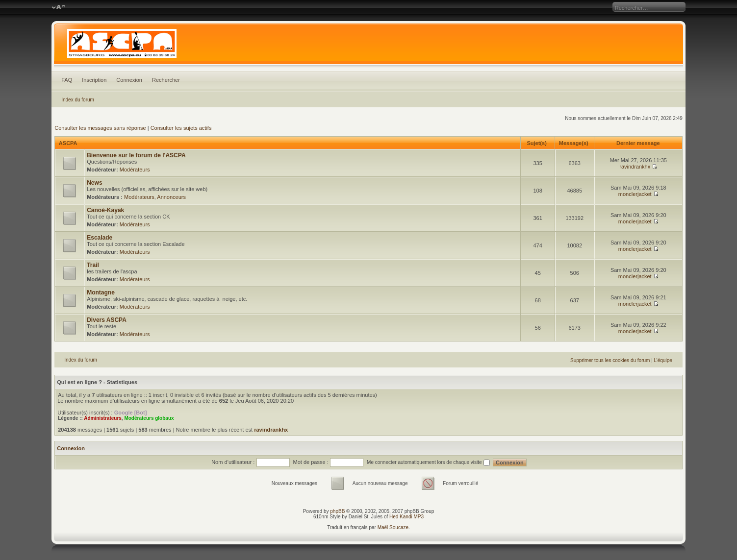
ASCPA (68, 143)
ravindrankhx (635, 167)
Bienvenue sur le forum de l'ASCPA (136, 155)
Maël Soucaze (393, 527)
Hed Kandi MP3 (407, 517)
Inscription (94, 80)
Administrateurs (103, 418)
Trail (93, 265)
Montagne (101, 292)
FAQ (67, 80)
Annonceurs (171, 197)
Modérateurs (135, 170)
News (94, 183)
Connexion (129, 80)
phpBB (337, 511)
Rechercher (166, 80)
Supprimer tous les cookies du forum (610, 360)
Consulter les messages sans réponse (100, 128)
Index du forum (78, 100)
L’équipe (663, 360)
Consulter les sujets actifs (181, 128)
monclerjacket (635, 194)
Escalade (100, 238)
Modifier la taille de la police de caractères (59, 7)
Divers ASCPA (107, 320)
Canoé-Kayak (105, 210)
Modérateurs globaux (149, 418)
